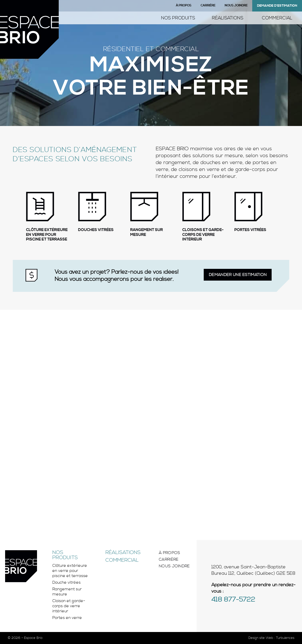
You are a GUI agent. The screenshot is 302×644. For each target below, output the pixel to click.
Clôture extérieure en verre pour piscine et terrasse (70, 571)
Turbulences (285, 638)
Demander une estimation (238, 275)
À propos (184, 5)
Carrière (208, 5)
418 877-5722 (233, 600)
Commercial (277, 18)
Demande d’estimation (277, 6)
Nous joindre (236, 5)
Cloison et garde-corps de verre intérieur (69, 606)
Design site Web (261, 638)
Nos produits (178, 18)
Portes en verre (67, 618)
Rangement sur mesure (67, 592)
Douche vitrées (67, 582)
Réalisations (228, 18)
